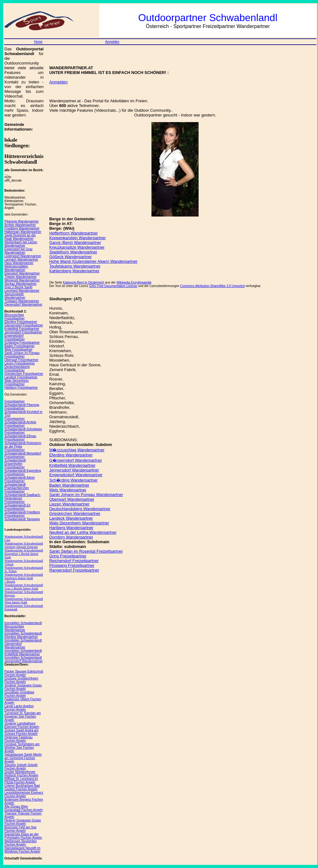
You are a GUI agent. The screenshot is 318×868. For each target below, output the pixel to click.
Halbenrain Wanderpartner (23, 232)
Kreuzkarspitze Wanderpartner (77, 247)
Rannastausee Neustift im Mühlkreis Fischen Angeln (22, 850)
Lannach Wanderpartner (21, 259)
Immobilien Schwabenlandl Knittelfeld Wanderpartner (23, 652)
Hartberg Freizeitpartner (21, 388)
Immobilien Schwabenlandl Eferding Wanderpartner (23, 635)
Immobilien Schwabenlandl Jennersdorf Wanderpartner (24, 659)
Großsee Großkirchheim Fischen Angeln (21, 680)
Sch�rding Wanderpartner (74, 480)
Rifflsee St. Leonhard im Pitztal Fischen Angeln (21, 781)
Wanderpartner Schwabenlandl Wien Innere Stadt (24, 600)
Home (38, 42)
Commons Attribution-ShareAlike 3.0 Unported (212, 286)
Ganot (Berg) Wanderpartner (75, 242)
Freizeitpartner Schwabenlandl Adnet (19, 476)
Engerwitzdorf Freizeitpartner (14, 337)
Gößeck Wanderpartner (71, 257)
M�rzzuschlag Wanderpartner (77, 450)
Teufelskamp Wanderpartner (75, 266)
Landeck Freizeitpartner (21, 377)
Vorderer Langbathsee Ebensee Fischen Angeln (22, 725)
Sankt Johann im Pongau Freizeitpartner (22, 355)
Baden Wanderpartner (69, 485)
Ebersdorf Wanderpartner (22, 273)
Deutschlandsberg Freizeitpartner (17, 369)
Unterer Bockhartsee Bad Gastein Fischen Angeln (22, 787)
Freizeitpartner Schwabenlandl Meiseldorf (23, 452)
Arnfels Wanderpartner (20, 225)
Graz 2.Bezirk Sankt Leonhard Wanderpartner (22, 289)
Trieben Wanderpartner (21, 277)
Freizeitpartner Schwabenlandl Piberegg (22, 403)
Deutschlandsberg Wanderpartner (80, 509)
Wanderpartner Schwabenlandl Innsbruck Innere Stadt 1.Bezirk (24, 578)
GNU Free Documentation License (113, 286)
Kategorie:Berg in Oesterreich (84, 282)
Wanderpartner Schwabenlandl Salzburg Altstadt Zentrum (24, 545)
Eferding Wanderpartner (71, 455)
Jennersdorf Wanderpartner (74, 470)
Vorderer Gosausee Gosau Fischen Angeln (23, 687)
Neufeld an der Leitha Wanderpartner (83, 532)
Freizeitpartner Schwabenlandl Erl (17, 504)
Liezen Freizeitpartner (20, 363)
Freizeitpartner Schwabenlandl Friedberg (22, 510)
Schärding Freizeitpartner (22, 343)
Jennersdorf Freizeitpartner (23, 332)
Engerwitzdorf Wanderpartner (76, 475)
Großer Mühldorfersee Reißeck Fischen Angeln (21, 774)
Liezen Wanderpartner (69, 504)
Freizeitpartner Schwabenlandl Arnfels (20, 420)
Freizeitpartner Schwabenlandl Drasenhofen (15, 460)
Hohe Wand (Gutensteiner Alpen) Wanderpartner (93, 261)
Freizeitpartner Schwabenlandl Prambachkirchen (17, 485)
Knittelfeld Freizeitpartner (22, 329)
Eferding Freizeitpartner (21, 322)
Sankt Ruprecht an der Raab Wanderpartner (20, 237)
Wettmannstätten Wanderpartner (16, 268)
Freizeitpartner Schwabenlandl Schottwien (23, 427)
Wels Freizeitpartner (18, 349)
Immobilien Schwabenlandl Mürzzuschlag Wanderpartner (23, 626)
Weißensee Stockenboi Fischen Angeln (21, 843)
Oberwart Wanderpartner (72, 499)
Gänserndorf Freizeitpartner (24, 325)
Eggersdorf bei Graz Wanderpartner (19, 251)
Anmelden (112, 42)
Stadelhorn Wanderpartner (73, 252)
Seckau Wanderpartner (20, 284)
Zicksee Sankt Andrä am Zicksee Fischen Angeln (21, 732)
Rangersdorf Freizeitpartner (74, 570)
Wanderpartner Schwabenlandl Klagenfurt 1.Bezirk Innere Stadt (24, 554)
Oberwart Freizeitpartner (21, 360)
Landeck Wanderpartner (71, 518)
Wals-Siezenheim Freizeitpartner (16, 382)
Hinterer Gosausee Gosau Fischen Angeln (23, 822)
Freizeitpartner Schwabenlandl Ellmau (20, 434)
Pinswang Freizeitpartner (72, 565)
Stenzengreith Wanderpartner (15, 296)
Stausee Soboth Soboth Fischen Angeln (21, 767)
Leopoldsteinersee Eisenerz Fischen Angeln (24, 794)
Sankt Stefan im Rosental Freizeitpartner (86, 551)
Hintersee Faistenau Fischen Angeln (19, 739)
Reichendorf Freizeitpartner (74, 561)
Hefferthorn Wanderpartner (74, 233)
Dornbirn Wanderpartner (71, 537)
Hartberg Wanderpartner (71, 528)
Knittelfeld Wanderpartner (72, 465)
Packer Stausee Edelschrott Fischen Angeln (24, 673)
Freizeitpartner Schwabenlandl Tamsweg (22, 517)
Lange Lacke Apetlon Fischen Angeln (19, 708)
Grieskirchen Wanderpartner (75, 513)
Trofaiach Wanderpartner (22, 301)
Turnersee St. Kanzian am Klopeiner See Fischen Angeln (23, 716)
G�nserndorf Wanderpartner (76, 460)
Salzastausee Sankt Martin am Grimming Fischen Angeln (23, 758)
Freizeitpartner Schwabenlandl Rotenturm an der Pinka (23, 443)
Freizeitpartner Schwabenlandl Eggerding (23, 469)
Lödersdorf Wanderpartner (23, 256)
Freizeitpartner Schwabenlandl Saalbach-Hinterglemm (23, 495)
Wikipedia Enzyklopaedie (134, 282)
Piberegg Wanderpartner (22, 221)
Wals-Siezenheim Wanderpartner (79, 523)
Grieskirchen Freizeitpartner (24, 374)
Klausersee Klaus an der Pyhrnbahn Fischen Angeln (23, 836)
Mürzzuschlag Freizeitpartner (14, 317)
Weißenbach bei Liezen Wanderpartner (21, 244)
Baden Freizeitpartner (19, 346)
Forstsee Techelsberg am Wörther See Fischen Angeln (22, 748)
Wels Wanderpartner (68, 490)
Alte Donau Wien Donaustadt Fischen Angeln (24, 808)
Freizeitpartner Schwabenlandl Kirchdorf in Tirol (23, 412)
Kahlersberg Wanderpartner (74, 271)
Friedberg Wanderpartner (22, 228)
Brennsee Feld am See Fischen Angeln (20, 829)
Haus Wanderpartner (19, 263)
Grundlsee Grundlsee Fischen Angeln (19, 694)
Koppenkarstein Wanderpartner (78, 238)
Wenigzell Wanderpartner (22, 280)
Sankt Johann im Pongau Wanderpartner (86, 495)
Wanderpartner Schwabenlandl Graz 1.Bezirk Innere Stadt (24, 587)
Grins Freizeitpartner (68, 556)
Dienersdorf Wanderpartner (23, 304)
